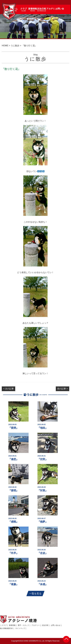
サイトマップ (20, 628)
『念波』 (43, 553)
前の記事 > (63, 389)
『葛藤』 (13, 584)
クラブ (4, 625)
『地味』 (43, 428)
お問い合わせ (56, 625)
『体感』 (43, 584)
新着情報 (12, 625)
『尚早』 (13, 553)
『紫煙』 (13, 428)
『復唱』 (13, 490)
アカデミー (36, 625)
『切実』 (43, 459)
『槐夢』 (43, 522)
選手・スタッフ (23, 625)
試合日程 (45, 625)
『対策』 (43, 490)
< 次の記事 (8, 389)
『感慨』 (13, 522)
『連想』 (13, 459)
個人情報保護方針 (6, 628)
